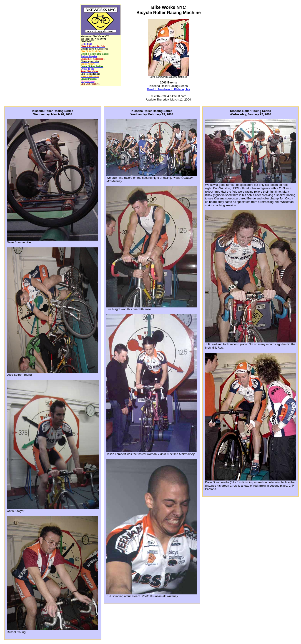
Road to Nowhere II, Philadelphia (168, 89)
